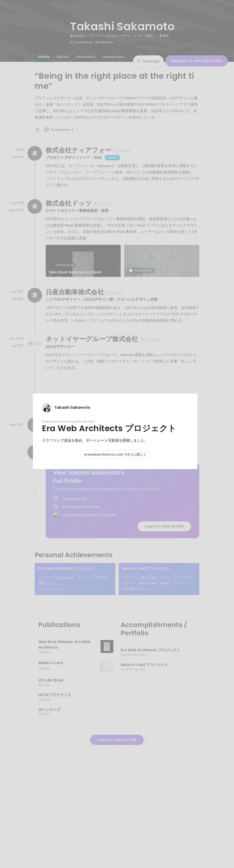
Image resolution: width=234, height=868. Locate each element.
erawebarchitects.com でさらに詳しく (115, 454)
